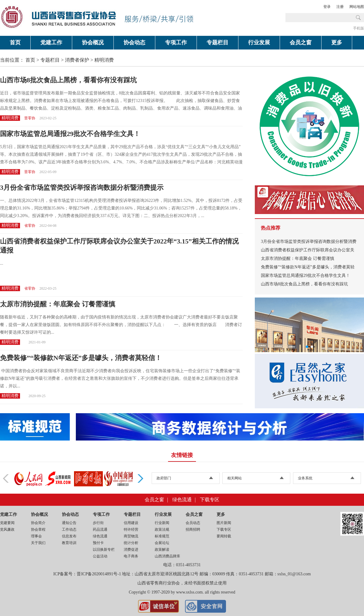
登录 (327, 7)
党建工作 (51, 43)
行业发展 (259, 43)
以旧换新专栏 (104, 550)
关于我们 (38, 543)
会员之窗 (301, 43)
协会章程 (38, 529)
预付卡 (98, 543)
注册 (340, 7)
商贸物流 (131, 536)
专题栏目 (217, 43)
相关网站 (234, 478)
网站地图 (357, 7)
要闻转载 (224, 536)
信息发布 (69, 536)
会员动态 (193, 523)
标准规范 (162, 536)
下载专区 (210, 500)
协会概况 (93, 43)
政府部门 (164, 478)
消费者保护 (77, 60)
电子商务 (131, 556)
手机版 (359, 28)
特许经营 (131, 529)
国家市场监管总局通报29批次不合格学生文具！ (70, 134)
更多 (337, 43)
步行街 (98, 523)
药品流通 (100, 529)
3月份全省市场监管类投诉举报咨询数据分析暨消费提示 (82, 187)
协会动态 (134, 43)
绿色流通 (182, 500)
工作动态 (69, 529)
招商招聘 (193, 529)
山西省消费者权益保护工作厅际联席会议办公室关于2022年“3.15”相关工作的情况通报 (119, 246)
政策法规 (162, 529)
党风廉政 (7, 529)
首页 (15, 43)
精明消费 (104, 60)
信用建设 (131, 523)
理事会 (36, 536)
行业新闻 (162, 523)
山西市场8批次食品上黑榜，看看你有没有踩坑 (68, 80)
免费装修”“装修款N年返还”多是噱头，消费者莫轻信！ (81, 358)
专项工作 (176, 43)
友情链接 (182, 455)
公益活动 (100, 556)
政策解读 (162, 550)
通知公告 (69, 523)
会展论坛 (162, 543)
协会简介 (38, 523)
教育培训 (69, 543)
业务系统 (305, 478)
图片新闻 (224, 523)
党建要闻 (7, 523)
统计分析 (131, 543)
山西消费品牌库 (167, 556)
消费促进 (131, 550)
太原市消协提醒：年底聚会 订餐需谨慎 (58, 304)
